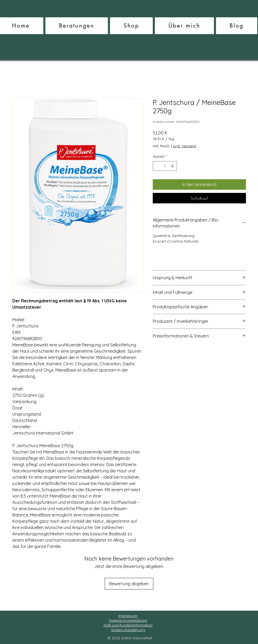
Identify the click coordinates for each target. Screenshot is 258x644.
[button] (77, 26)
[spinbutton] (165, 166)
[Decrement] (157, 166)
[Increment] (173, 166)
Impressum (128, 616)
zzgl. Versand (185, 146)
